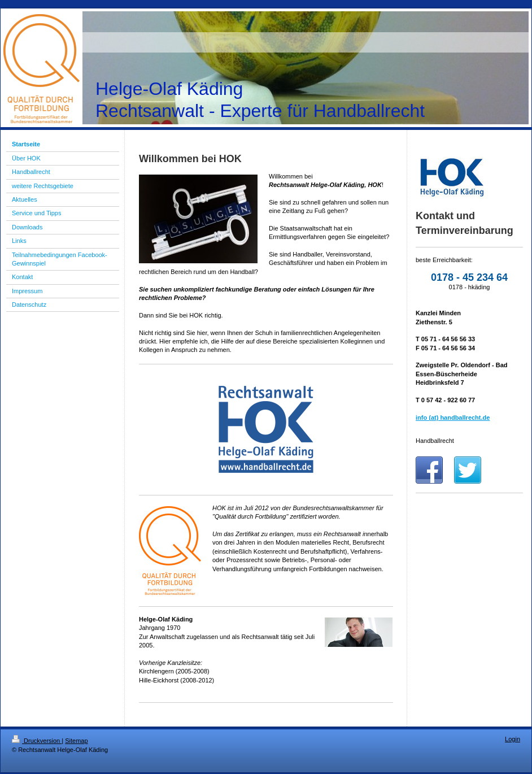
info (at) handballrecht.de (453, 418)
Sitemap (76, 741)
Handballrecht (435, 441)
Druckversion (37, 741)
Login (513, 739)
